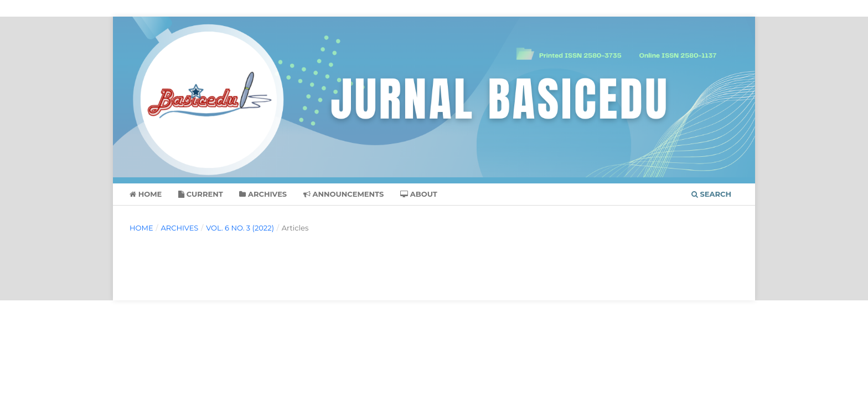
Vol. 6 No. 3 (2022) (240, 228)
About (419, 194)
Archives (263, 194)
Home (146, 194)
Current (201, 194)
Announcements (344, 194)
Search (711, 194)
